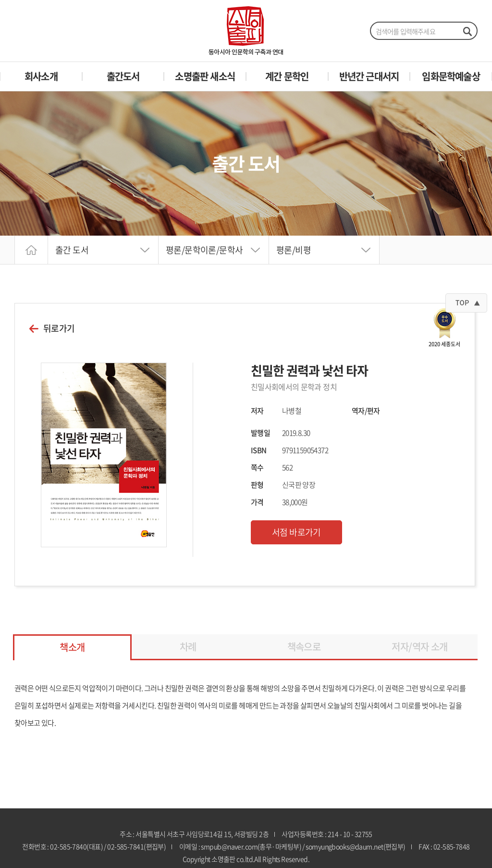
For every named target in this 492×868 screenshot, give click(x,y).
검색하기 (467, 31)
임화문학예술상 (451, 76)
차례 (188, 647)
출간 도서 (72, 250)
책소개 (72, 647)
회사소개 (41, 76)
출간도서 (123, 76)
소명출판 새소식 (205, 76)
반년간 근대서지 (369, 76)
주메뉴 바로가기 (0, 0)
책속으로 (304, 647)
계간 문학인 (287, 76)
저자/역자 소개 (419, 647)
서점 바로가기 (296, 532)
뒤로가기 (59, 328)
